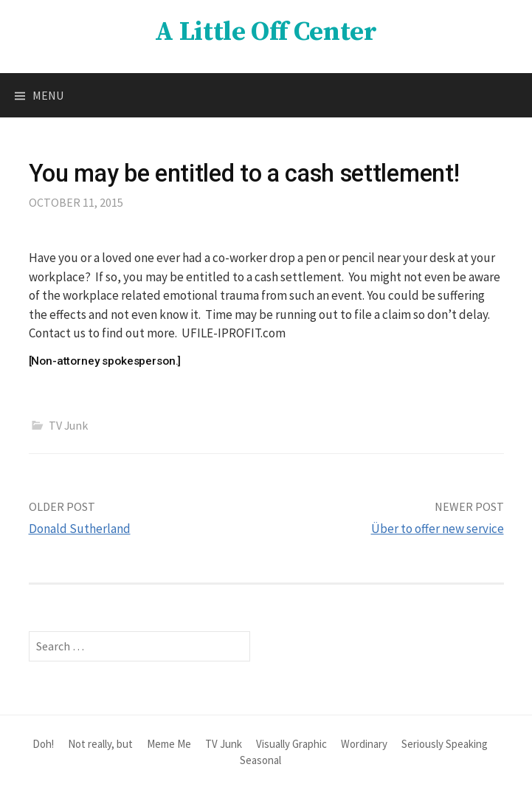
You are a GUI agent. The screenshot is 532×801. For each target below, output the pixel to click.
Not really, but (100, 744)
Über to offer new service (438, 529)
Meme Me (169, 744)
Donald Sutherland (80, 529)
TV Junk (68, 425)
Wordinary (364, 744)
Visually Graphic (291, 744)
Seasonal (260, 760)
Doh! (43, 744)
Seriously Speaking (445, 744)
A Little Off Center (266, 32)
